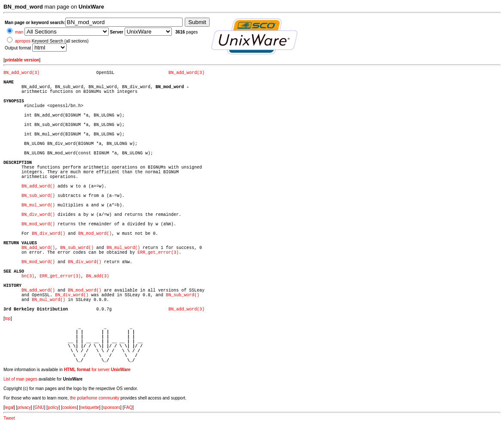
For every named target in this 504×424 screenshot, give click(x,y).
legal (9, 407)
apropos (23, 41)
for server (97, 370)
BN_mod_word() (38, 224)
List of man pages (20, 379)
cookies (70, 407)
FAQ (128, 407)
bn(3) (28, 276)
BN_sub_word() (38, 196)
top (8, 318)
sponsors (111, 407)
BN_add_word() (38, 186)
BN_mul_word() (38, 205)
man (19, 32)
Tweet (9, 418)
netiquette (90, 407)
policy (53, 407)
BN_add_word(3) (21, 73)
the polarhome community (95, 398)
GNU (39, 407)
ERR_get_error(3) (158, 253)
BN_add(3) (98, 276)
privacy (24, 407)
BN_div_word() (38, 215)
